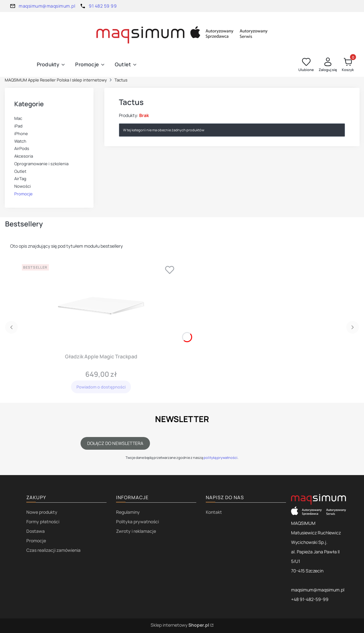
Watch (20, 141)
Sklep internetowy (180, 625)
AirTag (20, 179)
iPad (18, 126)
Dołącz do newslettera (115, 443)
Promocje (23, 194)
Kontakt (214, 512)
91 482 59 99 (103, 6)
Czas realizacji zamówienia (53, 550)
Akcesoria (24, 156)
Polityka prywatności (137, 522)
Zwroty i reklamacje (136, 531)
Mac (18, 118)
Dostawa (36, 531)
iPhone (21, 134)
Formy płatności (43, 522)
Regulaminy (128, 512)
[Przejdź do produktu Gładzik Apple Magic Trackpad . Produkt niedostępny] (101, 306)
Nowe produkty (42, 512)
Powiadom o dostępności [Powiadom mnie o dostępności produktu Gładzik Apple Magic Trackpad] (101, 387)
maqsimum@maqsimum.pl (47, 6)
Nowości (23, 186)
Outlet (20, 171)
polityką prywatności (221, 457)
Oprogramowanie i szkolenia (41, 164)
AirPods (22, 148)
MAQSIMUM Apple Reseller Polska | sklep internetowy (56, 80)
